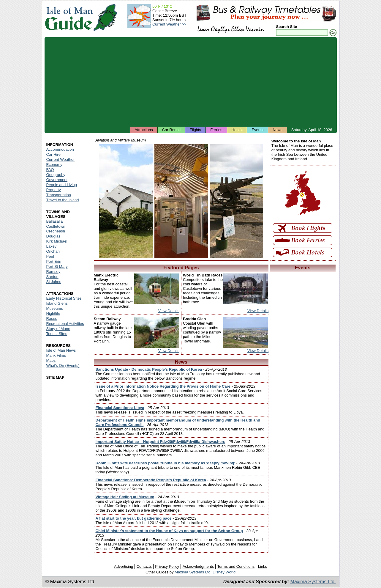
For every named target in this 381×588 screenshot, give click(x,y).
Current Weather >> (169, 24)
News (278, 130)
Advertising (124, 566)
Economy (54, 165)
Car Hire (53, 154)
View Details (169, 311)
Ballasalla (55, 221)
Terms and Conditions (236, 566)
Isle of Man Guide (69, 17)
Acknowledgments (198, 566)
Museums (55, 308)
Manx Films (56, 355)
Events (257, 130)
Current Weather (61, 159)
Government (57, 180)
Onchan (53, 251)
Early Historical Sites (64, 298)
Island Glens (57, 303)
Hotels (237, 130)
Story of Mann (58, 329)
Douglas (53, 236)
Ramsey (53, 272)
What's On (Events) (63, 365)
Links (263, 566)
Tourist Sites (57, 334)
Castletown (56, 226)
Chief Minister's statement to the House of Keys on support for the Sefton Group (169, 531)
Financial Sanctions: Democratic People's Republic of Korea (151, 480)
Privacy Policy (167, 566)
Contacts (144, 566)
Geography (56, 175)
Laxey (52, 246)
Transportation (59, 195)
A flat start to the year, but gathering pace (134, 518)
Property (54, 190)
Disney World (224, 572)
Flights (195, 130)
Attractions (144, 130)
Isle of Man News (61, 350)
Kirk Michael (57, 241)
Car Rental (171, 130)
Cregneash (56, 231)
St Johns (54, 282)
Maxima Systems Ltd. (313, 582)
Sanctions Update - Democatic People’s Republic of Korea (149, 369)
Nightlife (53, 313)
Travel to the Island (63, 200)
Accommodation (60, 149)
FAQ (50, 170)
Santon (52, 277)
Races (52, 319)
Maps (51, 360)
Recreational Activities (65, 324)
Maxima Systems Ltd (193, 572)
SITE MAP (55, 377)
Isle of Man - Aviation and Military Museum (126, 201)
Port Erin (54, 261)
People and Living (62, 185)
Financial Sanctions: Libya (120, 408)
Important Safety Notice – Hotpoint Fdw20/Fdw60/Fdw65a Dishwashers (161, 442)
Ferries (216, 130)
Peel (50, 256)
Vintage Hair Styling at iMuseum (125, 497)
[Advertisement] (191, 82)
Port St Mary (57, 267)
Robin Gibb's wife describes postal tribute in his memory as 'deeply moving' (165, 463)
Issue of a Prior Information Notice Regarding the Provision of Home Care (163, 386)
